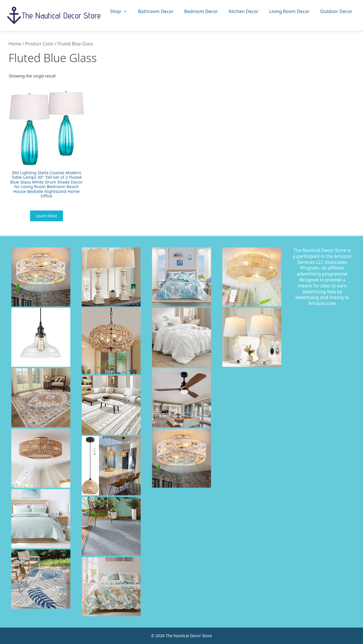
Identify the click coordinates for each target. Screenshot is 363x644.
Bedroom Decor (201, 11)
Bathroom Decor (156, 11)
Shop (121, 11)
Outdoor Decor (336, 11)
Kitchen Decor (243, 11)
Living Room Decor (289, 11)
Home (15, 44)
